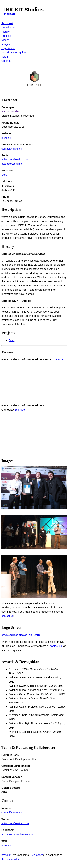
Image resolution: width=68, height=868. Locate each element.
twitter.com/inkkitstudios (15, 160)
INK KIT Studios (11, 112)
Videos (5, 40)
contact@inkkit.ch (12, 149)
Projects (6, 36)
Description (8, 28)
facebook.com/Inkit (12, 164)
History (6, 32)
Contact (6, 61)
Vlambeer (37, 855)
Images (6, 44)
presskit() (7, 855)
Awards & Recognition (14, 53)
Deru (4, 175)
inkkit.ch (9, 14)
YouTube (58, 359)
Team (5, 57)
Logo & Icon (8, 48)
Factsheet (7, 23)
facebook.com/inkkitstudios (17, 834)
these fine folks (10, 859)
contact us (7, 616)
